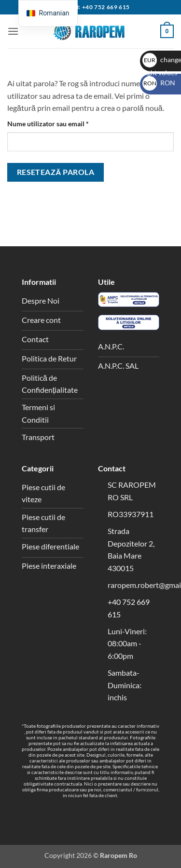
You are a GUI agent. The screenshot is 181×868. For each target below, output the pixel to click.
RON (159, 83)
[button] (13, 31)
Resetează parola (56, 172)
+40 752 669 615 (106, 7)
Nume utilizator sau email (65, 123)
